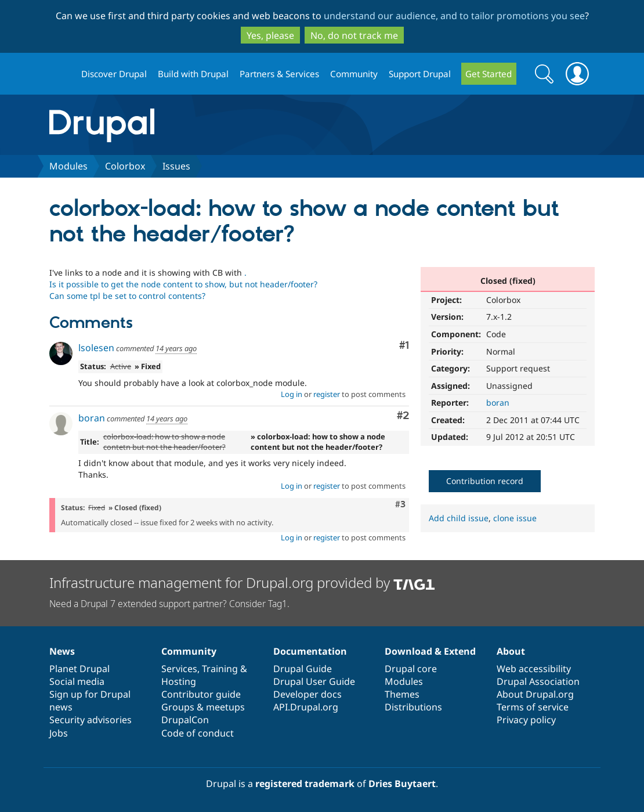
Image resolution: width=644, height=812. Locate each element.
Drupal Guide (303, 669)
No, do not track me (354, 35)
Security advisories (91, 720)
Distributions (413, 707)
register (327, 394)
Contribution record (485, 481)
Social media (77, 681)
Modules (68, 166)
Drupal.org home (60, 74)
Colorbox (125, 166)
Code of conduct (198, 733)
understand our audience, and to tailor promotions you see (454, 16)
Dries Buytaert (402, 784)
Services (179, 669)
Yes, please (270, 35)
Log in (292, 394)
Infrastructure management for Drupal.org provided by (242, 582)
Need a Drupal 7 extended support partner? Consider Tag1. (169, 604)
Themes (402, 694)
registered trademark (305, 784)
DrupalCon (185, 720)
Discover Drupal (114, 74)
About (511, 651)
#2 (403, 416)
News (62, 651)
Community (354, 74)
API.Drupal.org (306, 707)
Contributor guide (201, 694)
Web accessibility (534, 669)
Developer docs (307, 694)
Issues (176, 166)
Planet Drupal (79, 669)
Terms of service (533, 707)
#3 (400, 504)
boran (498, 403)
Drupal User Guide (314, 681)
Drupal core (411, 669)
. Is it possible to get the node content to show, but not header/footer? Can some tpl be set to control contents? (183, 284)
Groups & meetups (203, 707)
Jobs (59, 733)
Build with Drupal (193, 74)
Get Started (489, 74)
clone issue (515, 518)
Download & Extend (430, 651)
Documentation (310, 651)
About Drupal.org (535, 694)
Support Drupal (420, 74)
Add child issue (459, 518)
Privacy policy (526, 720)
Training (220, 669)
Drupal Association (538, 681)
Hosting (179, 681)
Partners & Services (279, 74)
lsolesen (96, 348)
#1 (404, 346)
